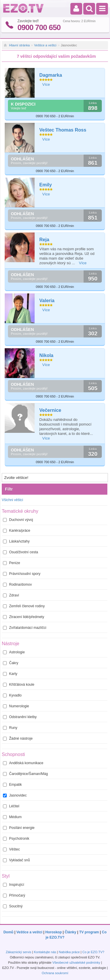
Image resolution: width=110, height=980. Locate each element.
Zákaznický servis (19, 952)
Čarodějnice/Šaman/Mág (25, 774)
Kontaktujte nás (45, 952)
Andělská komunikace (23, 763)
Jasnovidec (15, 795)
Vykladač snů (16, 860)
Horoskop (53, 932)
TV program (89, 932)
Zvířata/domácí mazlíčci (25, 628)
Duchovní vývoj (18, 520)
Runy (10, 728)
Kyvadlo (12, 695)
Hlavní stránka (19, 45)
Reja (44, 240)
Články (71, 932)
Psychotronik (16, 839)
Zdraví (11, 595)
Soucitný (13, 906)
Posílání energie (19, 828)
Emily (46, 185)
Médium (12, 817)
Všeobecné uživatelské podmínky (76, 963)
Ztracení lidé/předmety (23, 617)
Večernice (50, 410)
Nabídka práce (69, 952)
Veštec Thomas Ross (63, 130)
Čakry (11, 663)
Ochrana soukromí (55, 973)
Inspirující (13, 885)
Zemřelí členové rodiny (24, 606)
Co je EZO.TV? (93, 952)
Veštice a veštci (45, 45)
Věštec (11, 849)
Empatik (12, 785)
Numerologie (16, 706)
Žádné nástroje (18, 738)
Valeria (47, 301)
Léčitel (11, 806)
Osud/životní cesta (21, 552)
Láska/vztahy (16, 541)
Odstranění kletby (20, 717)
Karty (10, 674)
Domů (9, 932)
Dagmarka (51, 75)
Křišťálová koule (19, 685)
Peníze (11, 563)
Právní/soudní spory (22, 574)
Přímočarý (14, 895)
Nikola (46, 355)
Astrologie (14, 652)
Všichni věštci (12, 500)
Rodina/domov (17, 584)
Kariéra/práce (17, 531)
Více (46, 84)
